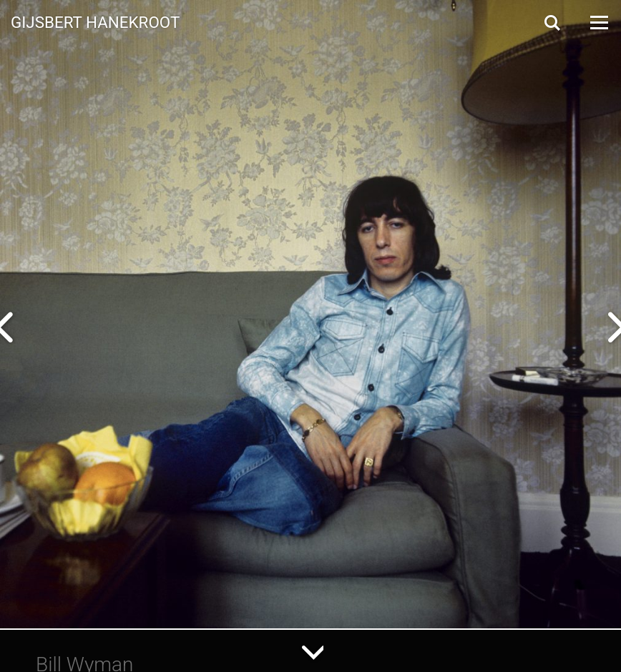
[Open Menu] (598, 23)
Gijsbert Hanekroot (95, 21)
